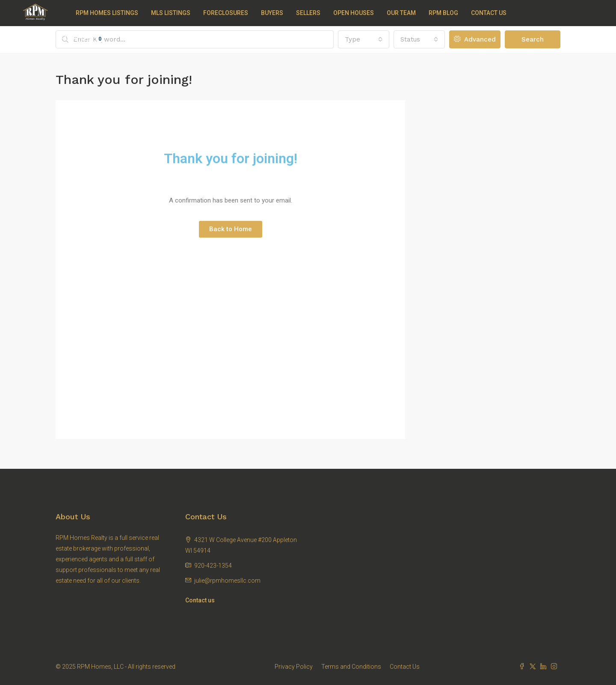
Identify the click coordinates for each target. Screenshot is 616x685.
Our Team (401, 13)
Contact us (200, 600)
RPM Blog (443, 13)
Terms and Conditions (351, 667)
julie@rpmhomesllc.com (227, 581)
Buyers (272, 13)
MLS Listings (171, 13)
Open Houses (354, 13)
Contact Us (489, 13)
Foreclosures (226, 13)
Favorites (82, 39)
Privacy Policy (294, 667)
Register (42, 39)
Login (15, 39)
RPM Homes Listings (107, 13)
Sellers (308, 13)
